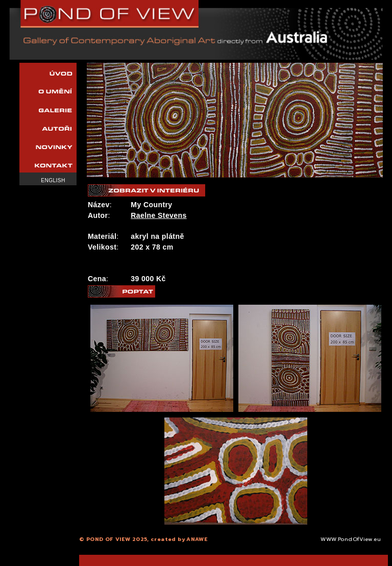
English (53, 180)
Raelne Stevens (158, 215)
